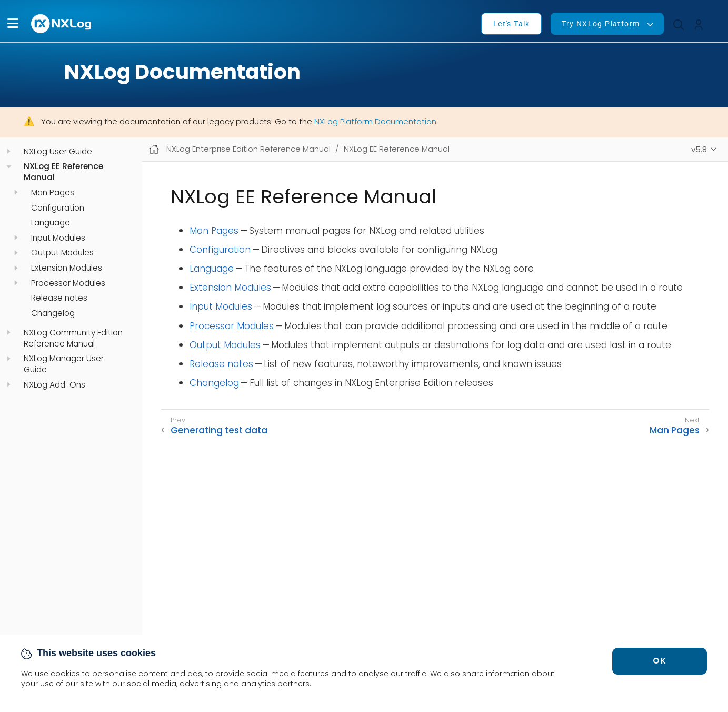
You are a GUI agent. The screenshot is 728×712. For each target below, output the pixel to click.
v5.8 (699, 149)
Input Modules (58, 238)
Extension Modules (67, 268)
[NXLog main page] (62, 23)
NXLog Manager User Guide (64, 364)
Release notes (59, 298)
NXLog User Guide (58, 152)
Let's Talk (512, 24)
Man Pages (53, 193)
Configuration (58, 208)
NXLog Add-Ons (54, 385)
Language (51, 223)
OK (660, 661)
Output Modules (62, 253)
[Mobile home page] (154, 149)
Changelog (53, 313)
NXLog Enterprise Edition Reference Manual (248, 149)
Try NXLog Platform (601, 24)
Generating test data (219, 430)
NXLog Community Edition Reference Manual (73, 338)
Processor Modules (68, 283)
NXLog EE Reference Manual (63, 172)
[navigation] (9, 151)
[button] (13, 23)
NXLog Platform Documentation (375, 121)
